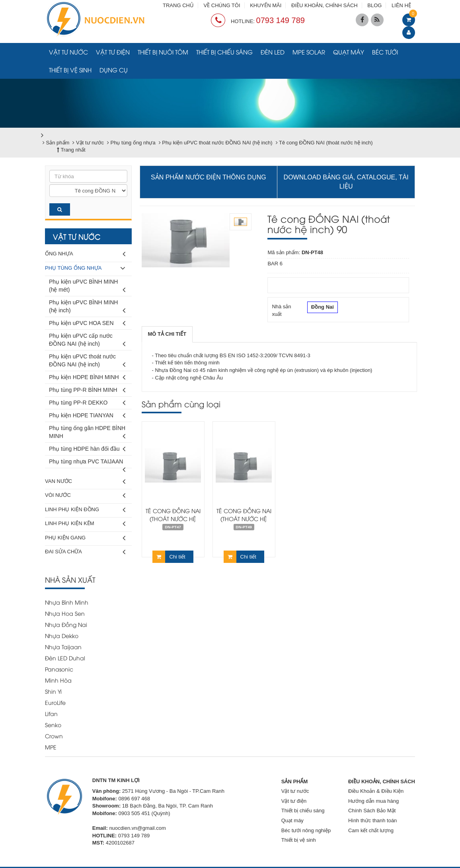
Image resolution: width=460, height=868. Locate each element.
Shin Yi (53, 691)
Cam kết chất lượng (371, 830)
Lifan (51, 713)
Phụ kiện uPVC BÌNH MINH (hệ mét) (87, 287)
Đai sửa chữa (85, 552)
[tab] (167, 334)
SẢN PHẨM (295, 781)
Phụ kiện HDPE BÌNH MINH (87, 377)
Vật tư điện (113, 52)
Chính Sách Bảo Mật (372, 811)
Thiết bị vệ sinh (70, 70)
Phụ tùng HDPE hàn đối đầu (87, 449)
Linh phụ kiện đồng (85, 510)
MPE (51, 747)
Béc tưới (385, 52)
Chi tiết (169, 557)
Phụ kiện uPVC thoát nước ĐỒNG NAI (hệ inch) (87, 362)
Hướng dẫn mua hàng (373, 801)
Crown (54, 736)
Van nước (85, 482)
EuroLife (55, 702)
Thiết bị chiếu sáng (224, 52)
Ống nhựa (85, 254)
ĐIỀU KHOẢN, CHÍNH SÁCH (325, 5)
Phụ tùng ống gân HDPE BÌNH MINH (87, 433)
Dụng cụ (114, 70)
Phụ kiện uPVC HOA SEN (87, 323)
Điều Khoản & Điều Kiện (376, 791)
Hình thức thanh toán (372, 820)
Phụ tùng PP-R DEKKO (87, 403)
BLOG (374, 5)
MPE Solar (309, 52)
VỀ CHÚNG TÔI (222, 5)
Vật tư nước (68, 52)
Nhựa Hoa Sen (65, 613)
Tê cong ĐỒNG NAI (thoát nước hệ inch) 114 (244, 519)
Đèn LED (273, 52)
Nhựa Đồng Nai (66, 624)
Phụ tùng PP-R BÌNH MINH (87, 390)
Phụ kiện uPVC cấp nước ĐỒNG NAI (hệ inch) (87, 341)
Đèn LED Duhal (65, 658)
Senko (53, 725)
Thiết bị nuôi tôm (163, 52)
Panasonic (59, 669)
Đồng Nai (323, 308)
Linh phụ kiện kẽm (85, 524)
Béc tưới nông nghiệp (306, 830)
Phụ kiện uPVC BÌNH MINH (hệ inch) (87, 308)
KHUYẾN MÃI (266, 5)
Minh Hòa (58, 680)
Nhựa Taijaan (63, 647)
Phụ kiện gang (85, 538)
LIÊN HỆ (401, 5)
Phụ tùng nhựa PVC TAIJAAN (87, 463)
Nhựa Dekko (62, 635)
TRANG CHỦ (178, 5)
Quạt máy (349, 52)
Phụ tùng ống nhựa (85, 268)
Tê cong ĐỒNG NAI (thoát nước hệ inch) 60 (173, 519)
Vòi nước (85, 495)
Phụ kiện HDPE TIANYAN (87, 416)
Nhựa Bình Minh (67, 602)
